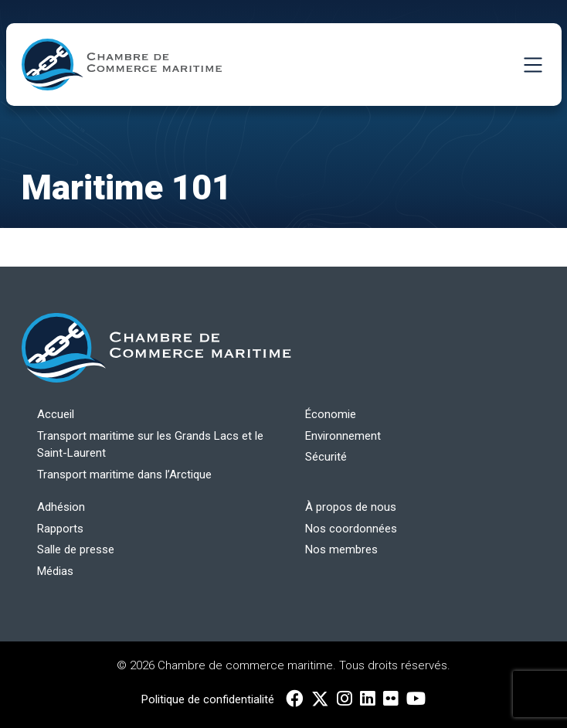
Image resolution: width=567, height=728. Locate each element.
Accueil (56, 414)
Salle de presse (76, 549)
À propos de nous (351, 507)
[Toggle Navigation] (533, 65)
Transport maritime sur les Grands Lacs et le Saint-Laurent (150, 445)
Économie (331, 414)
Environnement (343, 436)
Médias (55, 571)
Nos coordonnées (351, 529)
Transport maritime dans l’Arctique (124, 475)
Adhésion (61, 507)
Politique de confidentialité (208, 699)
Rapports (60, 529)
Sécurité (326, 457)
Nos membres (341, 549)
